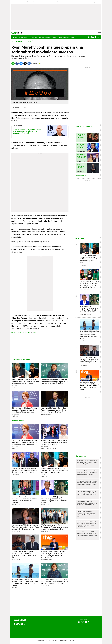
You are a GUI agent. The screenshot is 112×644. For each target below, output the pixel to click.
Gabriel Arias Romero (47, 414)
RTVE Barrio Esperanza (43, 2)
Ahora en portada (18, 420)
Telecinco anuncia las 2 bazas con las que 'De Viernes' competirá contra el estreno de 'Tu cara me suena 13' (25, 471)
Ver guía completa (82, 176)
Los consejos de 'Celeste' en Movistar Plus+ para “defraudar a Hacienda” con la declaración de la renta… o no (25, 527)
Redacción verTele (46, 531)
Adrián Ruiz (15, 388)
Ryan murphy (27, 333)
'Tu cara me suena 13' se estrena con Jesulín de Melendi (80, 146)
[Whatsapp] (13, 63)
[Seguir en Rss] (89, 622)
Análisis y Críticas (69, 37)
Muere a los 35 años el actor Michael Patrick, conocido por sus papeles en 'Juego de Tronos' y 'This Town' (54, 410)
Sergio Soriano (45, 386)
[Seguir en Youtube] (86, 622)
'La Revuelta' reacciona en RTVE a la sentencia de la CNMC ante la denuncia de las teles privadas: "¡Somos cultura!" (89, 259)
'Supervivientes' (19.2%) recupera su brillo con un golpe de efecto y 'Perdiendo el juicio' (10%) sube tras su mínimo (54, 500)
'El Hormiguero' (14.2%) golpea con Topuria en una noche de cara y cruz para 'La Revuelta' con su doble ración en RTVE (89, 284)
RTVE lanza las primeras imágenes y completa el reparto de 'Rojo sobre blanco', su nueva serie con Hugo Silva (87, 493)
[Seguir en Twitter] (79, 622)
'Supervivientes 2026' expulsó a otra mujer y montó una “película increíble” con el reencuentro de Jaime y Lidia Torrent (25, 582)
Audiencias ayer (93, 2)
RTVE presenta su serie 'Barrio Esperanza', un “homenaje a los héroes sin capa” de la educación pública (54, 527)
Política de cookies (63, 640)
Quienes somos (40, 640)
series (34, 333)
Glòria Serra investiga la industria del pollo (81, 166)
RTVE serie (51, 2)
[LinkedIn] (29, 63)
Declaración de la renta (27, 2)
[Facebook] (17, 63)
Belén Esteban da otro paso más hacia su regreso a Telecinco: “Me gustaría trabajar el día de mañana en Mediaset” (25, 500)
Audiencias (34, 37)
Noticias (15, 37)
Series (54, 37)
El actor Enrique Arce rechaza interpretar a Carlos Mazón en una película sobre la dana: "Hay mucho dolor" (89, 360)
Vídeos (60, 37)
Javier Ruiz (76, 2)
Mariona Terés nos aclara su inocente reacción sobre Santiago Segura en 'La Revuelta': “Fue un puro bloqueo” (54, 382)
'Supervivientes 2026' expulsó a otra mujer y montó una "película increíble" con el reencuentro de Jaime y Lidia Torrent (89, 335)
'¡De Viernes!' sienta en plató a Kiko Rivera (81, 156)
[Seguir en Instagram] (83, 622)
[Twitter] (25, 63)
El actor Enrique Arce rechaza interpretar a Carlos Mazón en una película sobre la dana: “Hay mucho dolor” (24, 554)
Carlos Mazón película (69, 2)
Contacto (48, 640)
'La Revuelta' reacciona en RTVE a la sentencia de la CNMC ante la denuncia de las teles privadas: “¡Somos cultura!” (25, 383)
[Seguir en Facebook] (81, 622)
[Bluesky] (21, 63)
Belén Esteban (35, 2)
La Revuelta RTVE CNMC (59, 2)
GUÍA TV (84, 126)
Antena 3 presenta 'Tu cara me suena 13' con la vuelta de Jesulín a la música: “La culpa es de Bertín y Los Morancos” (54, 443)
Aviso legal (55, 640)
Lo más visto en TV (45, 37)
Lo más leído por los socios (21, 360)
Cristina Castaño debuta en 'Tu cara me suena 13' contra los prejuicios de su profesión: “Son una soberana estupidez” (25, 411)
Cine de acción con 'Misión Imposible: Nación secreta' (81, 136)
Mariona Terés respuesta (84, 2)
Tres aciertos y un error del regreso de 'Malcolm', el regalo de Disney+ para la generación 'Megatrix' (87, 462)
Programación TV (24, 37)
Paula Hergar (15, 588)
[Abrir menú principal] (99, 33)
